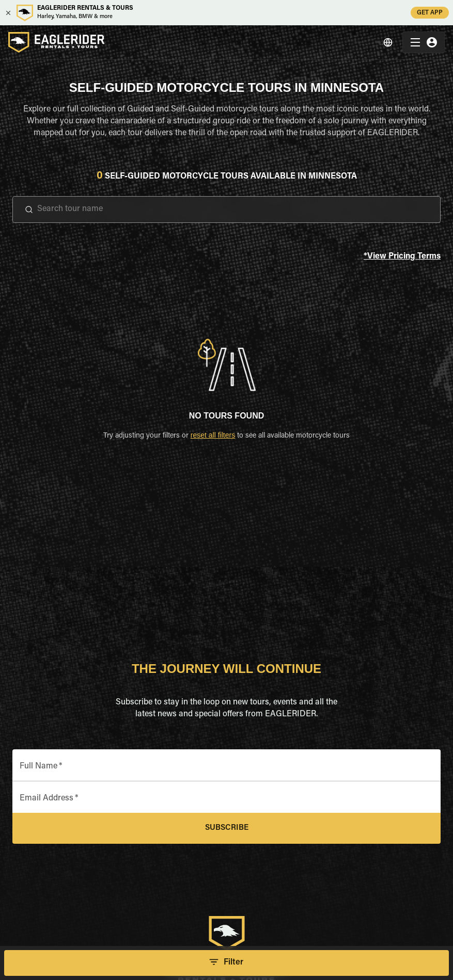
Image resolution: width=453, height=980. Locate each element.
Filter (226, 963)
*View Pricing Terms (402, 257)
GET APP (430, 13)
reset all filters (213, 435)
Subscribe (226, 828)
